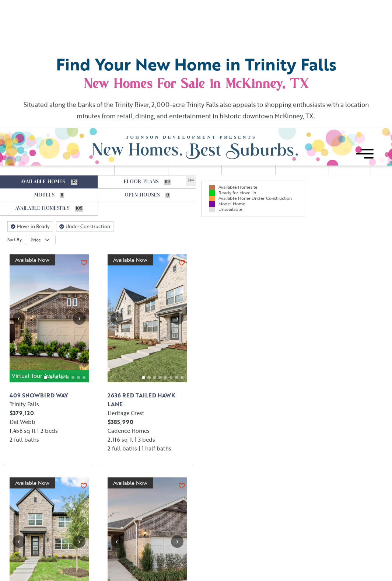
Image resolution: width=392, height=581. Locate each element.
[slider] (72, 54)
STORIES (295, 45)
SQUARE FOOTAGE (136, 48)
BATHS (240, 45)
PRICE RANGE (86, 45)
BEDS (185, 45)
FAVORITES (350, 48)
